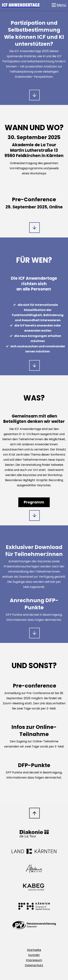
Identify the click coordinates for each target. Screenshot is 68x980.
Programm (34, 502)
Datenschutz (34, 965)
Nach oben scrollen (34, 813)
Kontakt (34, 955)
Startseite (34, 950)
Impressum (34, 960)
